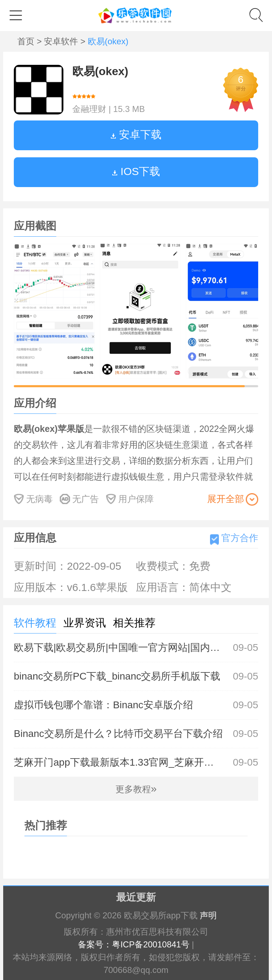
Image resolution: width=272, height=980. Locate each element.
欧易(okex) (100, 71)
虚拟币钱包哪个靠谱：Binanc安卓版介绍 (136, 705)
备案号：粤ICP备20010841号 (134, 944)
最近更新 (136, 897)
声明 (208, 915)
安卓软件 (62, 41)
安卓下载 (136, 134)
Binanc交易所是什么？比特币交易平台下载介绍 (136, 734)
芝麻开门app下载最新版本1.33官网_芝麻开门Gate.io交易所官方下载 (136, 762)
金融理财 (89, 109)
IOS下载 (136, 171)
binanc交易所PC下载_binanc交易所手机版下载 (136, 676)
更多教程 (136, 789)
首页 (27, 41)
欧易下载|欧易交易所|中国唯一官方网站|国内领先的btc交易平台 (136, 648)
